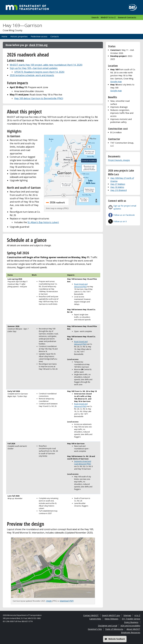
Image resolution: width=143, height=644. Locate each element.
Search (95, 17)
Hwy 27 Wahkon (118, 184)
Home (4, 36)
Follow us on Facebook (124, 215)
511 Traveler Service (131, 619)
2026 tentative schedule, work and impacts (32, 75)
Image (49, 601)
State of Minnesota (114, 629)
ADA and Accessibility (130, 626)
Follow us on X (120, 221)
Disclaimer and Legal (108, 626)
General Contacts (127, 17)
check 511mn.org (38, 45)
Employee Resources (131, 632)
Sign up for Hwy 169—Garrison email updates (34, 68)
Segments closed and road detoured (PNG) (83, 463)
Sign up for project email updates (125, 207)
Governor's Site (95, 629)
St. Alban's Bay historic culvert (43, 222)
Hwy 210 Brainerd (118, 190)
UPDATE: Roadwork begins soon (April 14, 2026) (39, 72)
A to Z (137, 615)
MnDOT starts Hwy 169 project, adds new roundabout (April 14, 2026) (46, 65)
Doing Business (131, 622)
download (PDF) (67, 601)
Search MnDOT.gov (111, 615)
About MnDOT (133, 629)
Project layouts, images (119, 160)
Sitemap (127, 615)
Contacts (55, 36)
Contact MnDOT (91, 615)
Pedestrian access (39, 36)
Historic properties (19, 36)
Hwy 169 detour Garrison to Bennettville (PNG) (39, 98)
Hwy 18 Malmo (117, 187)
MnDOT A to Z (108, 17)
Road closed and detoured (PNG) (81, 285)
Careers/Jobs (95, 619)
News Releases (112, 619)
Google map (116, 81)
